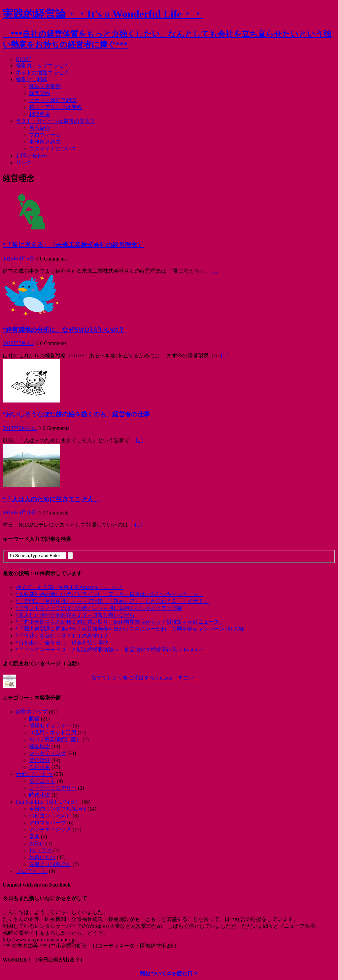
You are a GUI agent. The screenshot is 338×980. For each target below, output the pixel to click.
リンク (24, 163)
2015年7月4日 (18, 343)
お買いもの (42, 857)
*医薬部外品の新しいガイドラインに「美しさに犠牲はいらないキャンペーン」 (110, 594)
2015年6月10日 (20, 513)
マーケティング (48, 753)
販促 (34, 719)
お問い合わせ (32, 156)
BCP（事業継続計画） (55, 739)
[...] (215, 271)
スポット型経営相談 (53, 100)
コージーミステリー (53, 788)
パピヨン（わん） (50, 816)
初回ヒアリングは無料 (55, 107)
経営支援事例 (45, 86)
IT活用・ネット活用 (53, 733)
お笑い (37, 843)
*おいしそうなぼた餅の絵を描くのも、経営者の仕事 (76, 414)
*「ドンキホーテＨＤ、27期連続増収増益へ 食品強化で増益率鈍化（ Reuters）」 (113, 650)
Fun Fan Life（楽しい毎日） (48, 802)
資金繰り (40, 760)
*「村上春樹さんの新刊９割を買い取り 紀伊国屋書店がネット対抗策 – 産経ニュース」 (120, 622)
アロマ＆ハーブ (48, 823)
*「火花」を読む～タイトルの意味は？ (62, 636)
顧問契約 (40, 93)
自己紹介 (40, 128)
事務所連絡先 (45, 142)
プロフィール (45, 135)
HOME (24, 59)
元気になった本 (34, 774)
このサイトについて (53, 149)
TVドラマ (40, 850)
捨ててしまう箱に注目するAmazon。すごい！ (70, 587)
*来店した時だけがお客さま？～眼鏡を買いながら (75, 615)
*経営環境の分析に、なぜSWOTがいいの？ (64, 330)
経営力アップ (32, 712)
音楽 (34, 837)
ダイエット (42, 781)
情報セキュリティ (50, 726)
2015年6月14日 (20, 428)
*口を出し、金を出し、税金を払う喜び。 (65, 643)
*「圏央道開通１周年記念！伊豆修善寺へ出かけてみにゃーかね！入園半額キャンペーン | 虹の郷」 (133, 629)
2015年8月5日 (18, 259)
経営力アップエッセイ (42, 66)
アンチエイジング (50, 830)
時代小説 (40, 795)
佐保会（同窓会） (50, 864)
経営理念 (40, 746)
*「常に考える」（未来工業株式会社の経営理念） (73, 245)
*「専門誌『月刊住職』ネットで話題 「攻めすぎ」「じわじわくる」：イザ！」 (112, 601)
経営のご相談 (32, 79)
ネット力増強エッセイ (42, 72)
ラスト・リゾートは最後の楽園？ (55, 121)
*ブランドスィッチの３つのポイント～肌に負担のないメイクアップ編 (99, 608)
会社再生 (40, 767)
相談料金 (40, 114)
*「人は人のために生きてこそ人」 (51, 499)
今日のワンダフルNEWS (58, 809)
